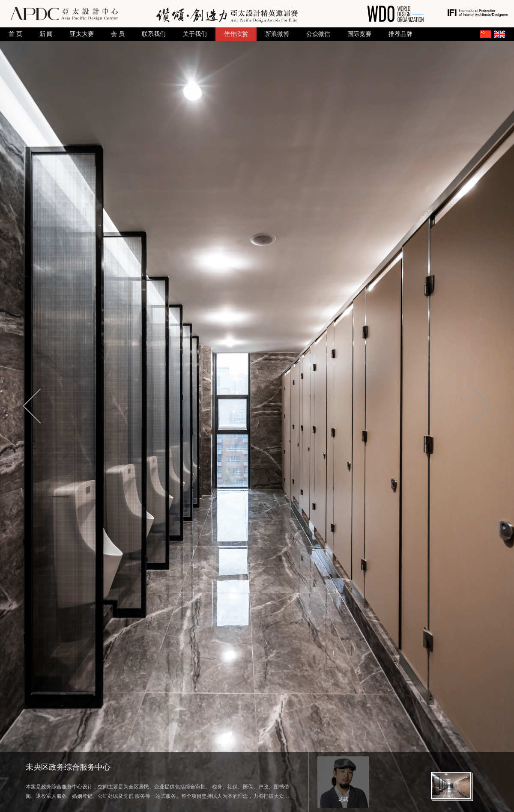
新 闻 (46, 34)
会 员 (118, 34)
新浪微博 (277, 34)
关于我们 (195, 34)
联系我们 (154, 34)
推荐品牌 (400, 34)
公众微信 (318, 34)
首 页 (15, 34)
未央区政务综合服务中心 (68, 767)
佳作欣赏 (236, 34)
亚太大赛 (82, 34)
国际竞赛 (359, 34)
